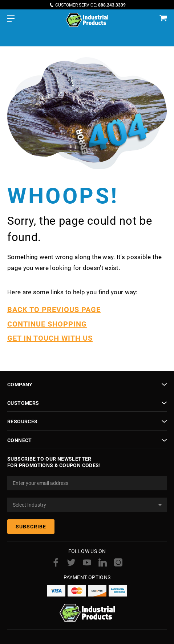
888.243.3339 (112, 5)
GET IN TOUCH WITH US (50, 338)
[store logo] (87, 20)
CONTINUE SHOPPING (47, 324)
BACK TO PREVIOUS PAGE (54, 309)
